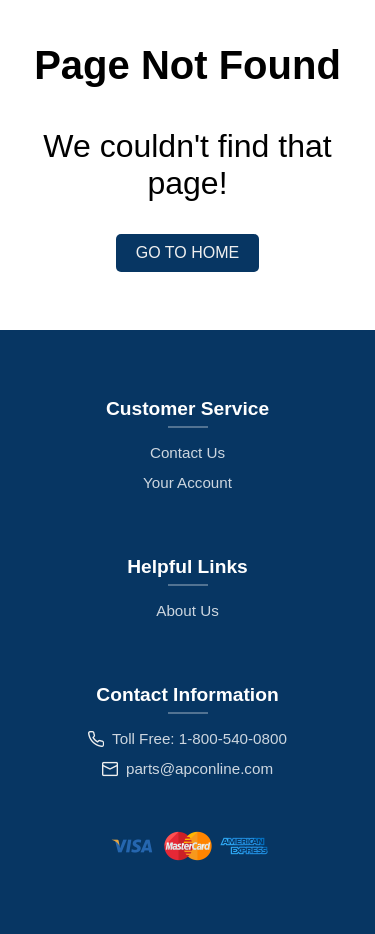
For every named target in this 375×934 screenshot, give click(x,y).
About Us (187, 610)
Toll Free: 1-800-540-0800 (199, 738)
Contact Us (187, 452)
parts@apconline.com (199, 768)
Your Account (187, 482)
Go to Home (187, 252)
